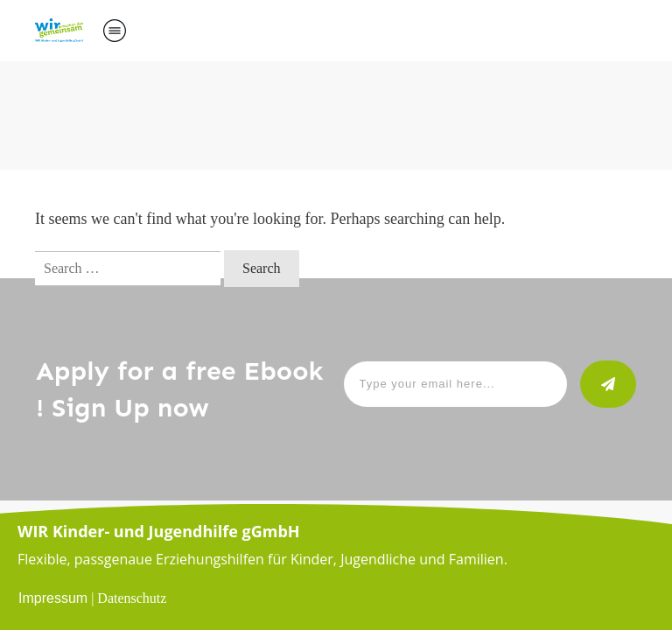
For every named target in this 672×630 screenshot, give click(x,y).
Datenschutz (132, 598)
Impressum (53, 598)
